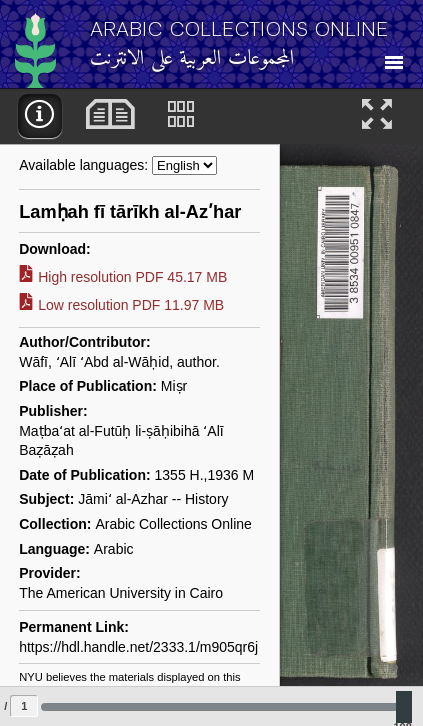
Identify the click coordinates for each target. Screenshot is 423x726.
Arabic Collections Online (239, 28)
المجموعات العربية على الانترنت (192, 59)
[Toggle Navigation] (394, 56)
